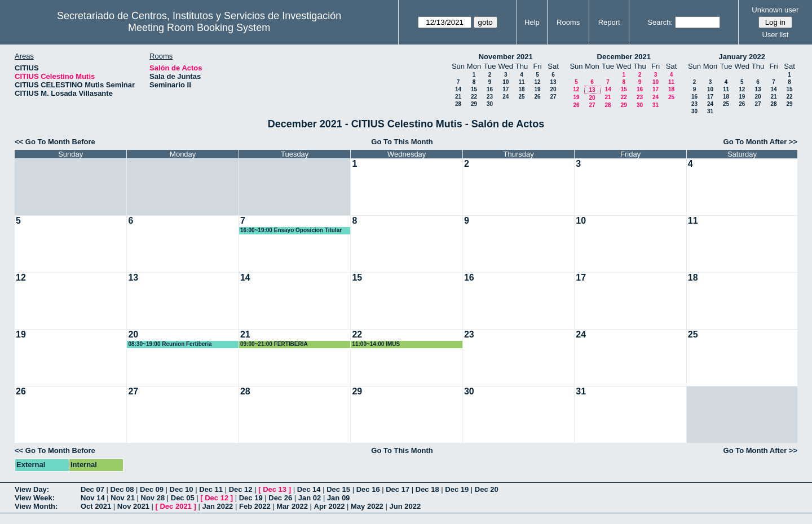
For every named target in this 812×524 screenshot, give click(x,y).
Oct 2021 (96, 506)
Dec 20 (487, 489)
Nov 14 (93, 498)
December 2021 (624, 57)
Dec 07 (92, 489)
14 (458, 89)
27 (553, 97)
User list (775, 35)
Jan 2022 (217, 506)
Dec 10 (182, 489)
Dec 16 (368, 489)
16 (490, 89)
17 (506, 89)
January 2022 (742, 57)
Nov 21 (123, 498)
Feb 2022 (255, 506)
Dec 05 (183, 498)
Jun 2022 (405, 506)
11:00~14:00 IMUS (376, 344)
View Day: (32, 489)
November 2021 (506, 57)
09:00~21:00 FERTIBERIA (274, 344)
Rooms (568, 22)
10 (506, 82)
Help (532, 22)
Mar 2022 (292, 506)
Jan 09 (338, 498)
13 (553, 82)
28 (458, 104)
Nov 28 (153, 498)
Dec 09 (152, 489)
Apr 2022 (330, 506)
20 (553, 89)
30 (490, 104)
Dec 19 (457, 489)
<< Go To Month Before (55, 142)
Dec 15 (338, 489)
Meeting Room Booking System (199, 28)
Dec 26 (280, 498)
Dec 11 (211, 489)
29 (474, 104)
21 (458, 97)
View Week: (35, 498)
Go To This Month (402, 142)
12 (537, 82)
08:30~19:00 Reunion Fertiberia (170, 344)
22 (474, 97)
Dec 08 (122, 489)
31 (656, 105)
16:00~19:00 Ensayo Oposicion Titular (291, 230)
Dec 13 (275, 489)
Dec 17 (398, 489)
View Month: (36, 506)
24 (506, 97)
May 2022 (367, 506)
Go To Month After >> (760, 142)
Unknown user (775, 10)
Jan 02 (310, 498)
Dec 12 (241, 489)
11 (521, 82)
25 (521, 97)
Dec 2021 (175, 506)
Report (609, 22)
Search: (660, 22)
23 (490, 97)
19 (537, 89)
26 (537, 97)
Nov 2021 (133, 506)
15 (474, 89)
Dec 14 (309, 489)
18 (521, 89)
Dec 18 (427, 489)
